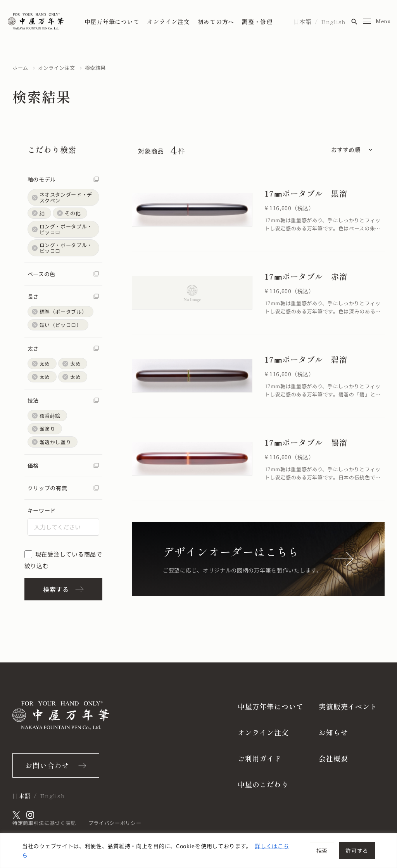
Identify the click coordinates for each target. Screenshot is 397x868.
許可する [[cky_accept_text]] (357, 851)
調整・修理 (257, 22)
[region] (198, 851)
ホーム (20, 68)
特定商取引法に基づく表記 (44, 823)
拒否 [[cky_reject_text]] (322, 851)
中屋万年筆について (112, 22)
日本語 (303, 22)
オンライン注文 (168, 22)
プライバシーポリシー (115, 823)
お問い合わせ (47, 765)
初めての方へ (216, 22)
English (333, 22)
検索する (63, 589)
